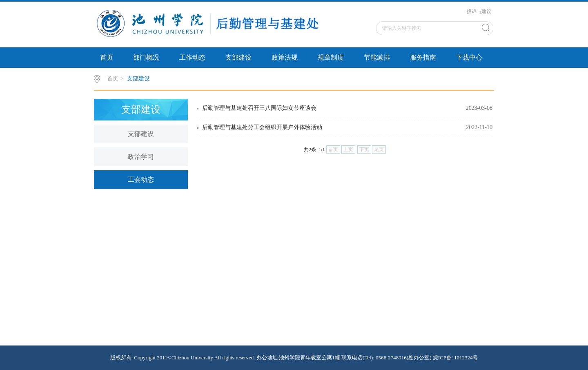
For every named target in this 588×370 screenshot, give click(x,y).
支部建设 (238, 57)
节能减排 (377, 57)
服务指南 (423, 57)
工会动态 (141, 179)
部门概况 (146, 57)
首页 (107, 57)
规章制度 (331, 57)
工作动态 (192, 57)
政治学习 (141, 157)
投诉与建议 (479, 11)
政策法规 (285, 57)
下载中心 (469, 57)
